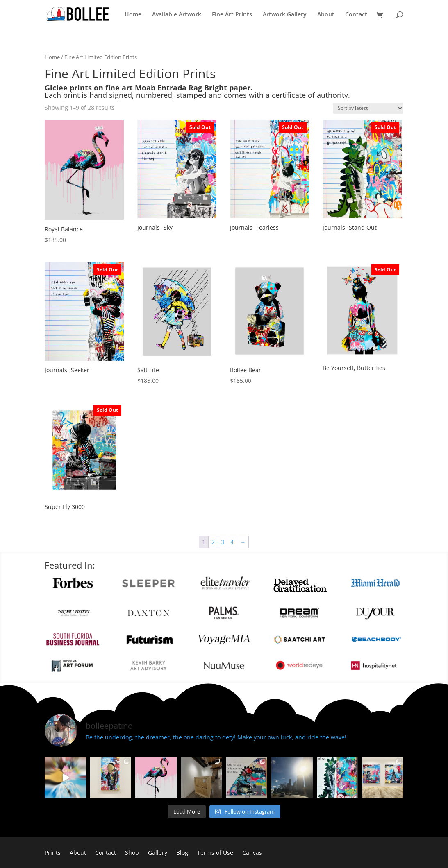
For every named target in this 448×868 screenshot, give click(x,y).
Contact (356, 15)
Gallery (158, 853)
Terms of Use (215, 853)
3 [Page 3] (223, 542)
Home (133, 15)
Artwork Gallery (285, 15)
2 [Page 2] (213, 542)
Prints (53, 853)
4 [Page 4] (232, 542)
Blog (182, 853)
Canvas (252, 853)
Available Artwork (177, 15)
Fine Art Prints (232, 15)
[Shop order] (368, 108)
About (326, 15)
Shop (132, 853)
